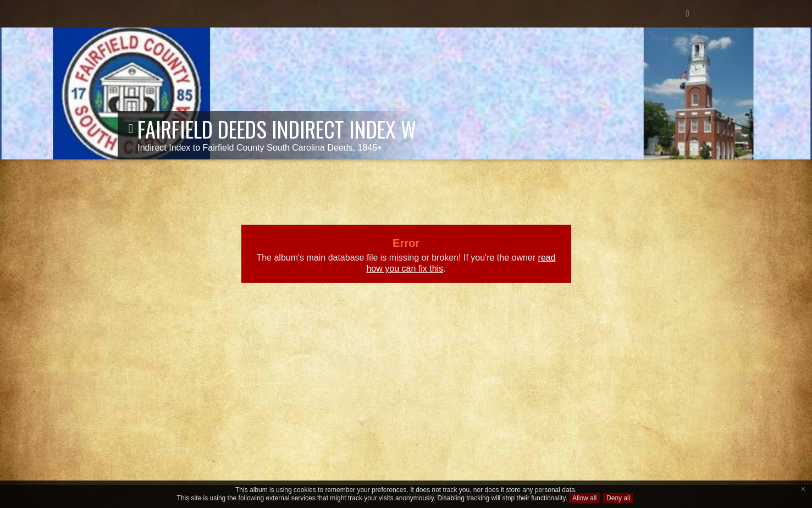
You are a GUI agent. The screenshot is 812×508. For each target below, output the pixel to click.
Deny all (618, 498)
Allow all (584, 498)
